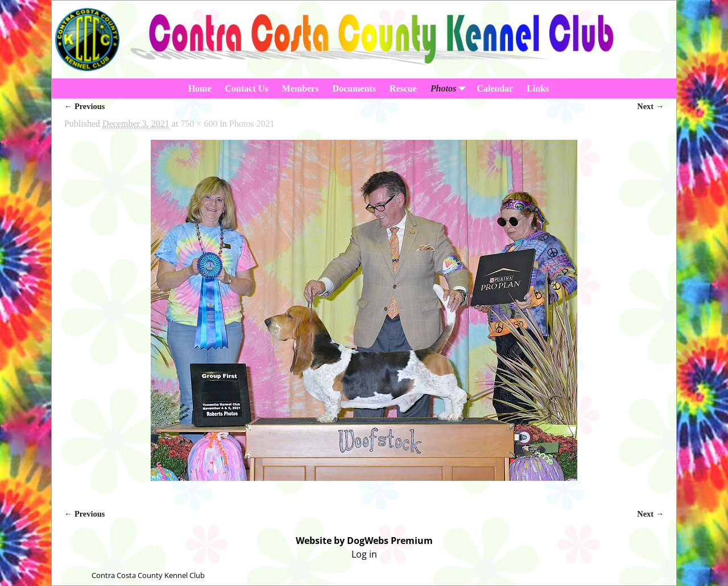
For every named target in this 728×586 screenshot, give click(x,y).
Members (301, 88)
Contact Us (247, 88)
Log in (364, 554)
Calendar (495, 88)
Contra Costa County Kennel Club (148, 575)
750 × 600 (199, 124)
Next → (650, 106)
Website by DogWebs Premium (364, 541)
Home (200, 88)
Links (538, 88)
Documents (354, 88)
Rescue (403, 88)
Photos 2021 (252, 124)
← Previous (84, 106)
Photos (450, 88)
